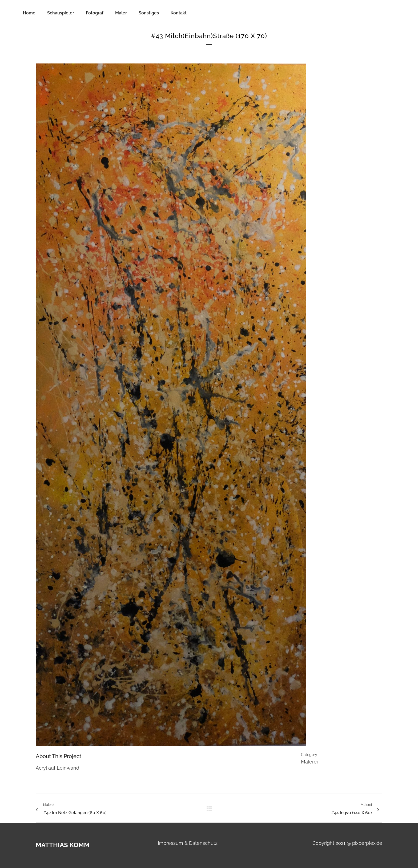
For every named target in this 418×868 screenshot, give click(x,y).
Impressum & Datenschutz (188, 843)
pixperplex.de (367, 843)
